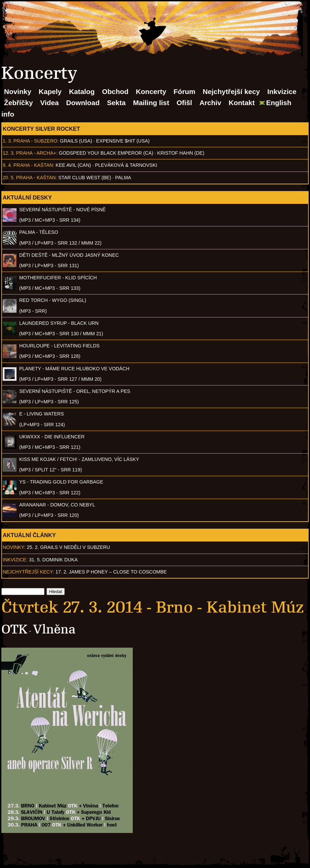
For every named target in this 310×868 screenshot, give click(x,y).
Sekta (116, 103)
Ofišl (184, 103)
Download (83, 103)
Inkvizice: (15, 560)
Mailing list (151, 103)
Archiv (210, 103)
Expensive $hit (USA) (123, 141)
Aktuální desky (27, 197)
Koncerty (151, 91)
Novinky (18, 91)
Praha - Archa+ (36, 153)
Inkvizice (282, 91)
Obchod (115, 91)
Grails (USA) (76, 141)
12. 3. (9, 153)
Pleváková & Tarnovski (126, 165)
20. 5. (9, 178)
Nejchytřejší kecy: (28, 572)
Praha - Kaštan (33, 165)
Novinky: (14, 547)
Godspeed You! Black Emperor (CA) (106, 153)
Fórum (184, 91)
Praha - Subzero (35, 141)
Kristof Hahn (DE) (181, 153)
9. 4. (7, 165)
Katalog (82, 91)
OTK (14, 629)
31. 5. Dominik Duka (53, 560)
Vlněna (54, 629)
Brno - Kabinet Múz (230, 607)
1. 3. (7, 141)
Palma (123, 178)
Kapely (50, 91)
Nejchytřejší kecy (231, 91)
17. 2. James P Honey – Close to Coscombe (111, 572)
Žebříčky (19, 103)
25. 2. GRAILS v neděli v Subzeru (69, 547)
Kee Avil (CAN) (73, 165)
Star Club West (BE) (85, 178)
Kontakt (241, 103)
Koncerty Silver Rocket (41, 129)
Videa (49, 103)
